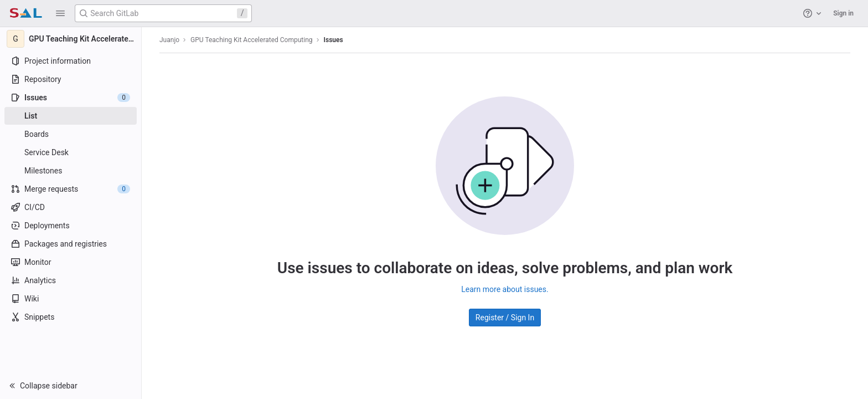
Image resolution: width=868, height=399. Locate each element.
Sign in (843, 13)
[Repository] (71, 79)
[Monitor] (71, 262)
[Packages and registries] (71, 244)
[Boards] (71, 134)
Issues (334, 40)
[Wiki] (71, 299)
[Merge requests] (71, 189)
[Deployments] (71, 226)
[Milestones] (71, 171)
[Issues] (71, 98)
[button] (60, 13)
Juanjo (169, 40)
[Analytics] (71, 280)
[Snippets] (71, 317)
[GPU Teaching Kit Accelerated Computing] (71, 39)
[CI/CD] (71, 207)
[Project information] (71, 61)
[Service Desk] (71, 152)
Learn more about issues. (505, 289)
